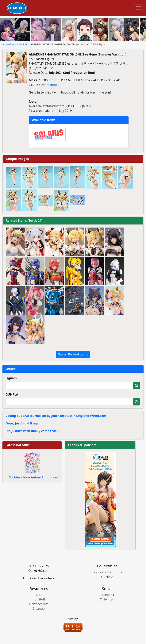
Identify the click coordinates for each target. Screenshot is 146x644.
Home (5, 44)
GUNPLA (12, 394)
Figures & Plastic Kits (19, 44)
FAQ (39, 595)
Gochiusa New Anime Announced (34, 477)
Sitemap (39, 608)
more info (49, 85)
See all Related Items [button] (73, 354)
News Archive (39, 604)
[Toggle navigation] (138, 8)
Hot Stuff (39, 599)
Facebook (107, 595)
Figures (11, 378)
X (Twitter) (107, 599)
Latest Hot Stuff (17, 445)
